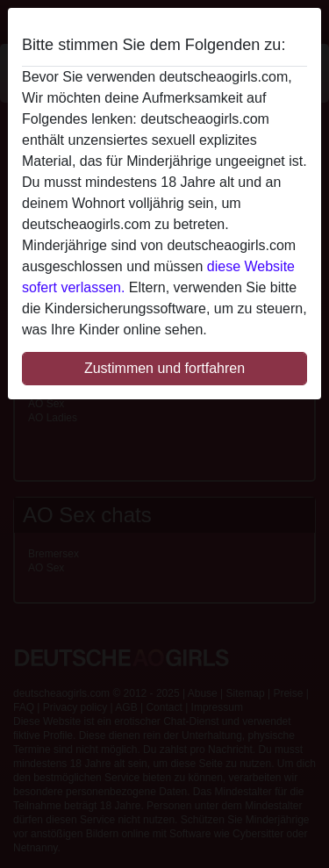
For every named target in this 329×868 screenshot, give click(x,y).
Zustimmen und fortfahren (164, 368)
